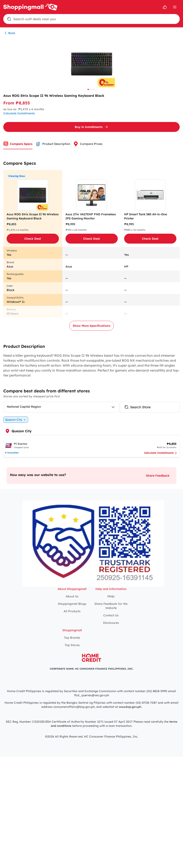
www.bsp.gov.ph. (130, 707)
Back (9, 33)
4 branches (12, 453)
